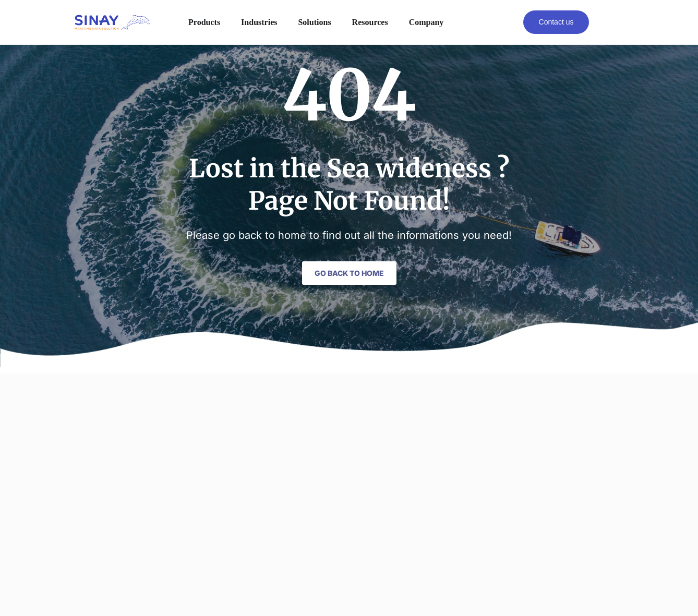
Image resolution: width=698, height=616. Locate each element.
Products (204, 22)
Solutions (314, 22)
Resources (370, 22)
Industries (259, 22)
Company (426, 22)
